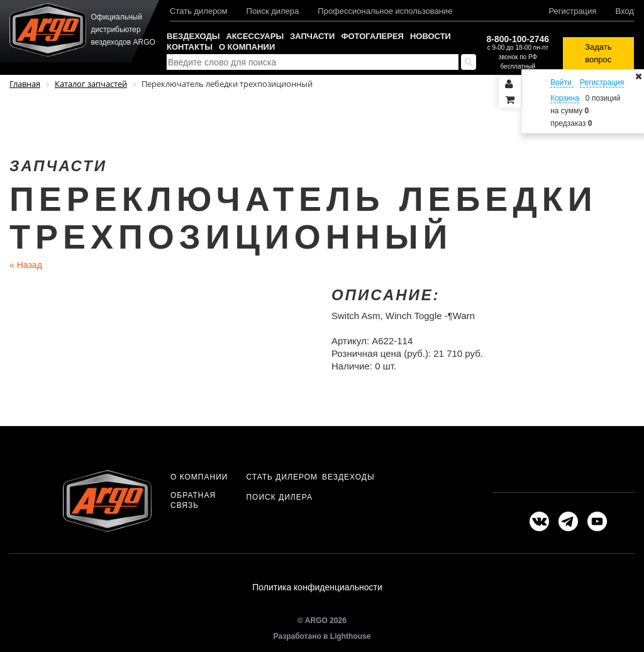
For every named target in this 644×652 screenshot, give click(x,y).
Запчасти (312, 36)
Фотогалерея (372, 36)
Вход (624, 11)
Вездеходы (193, 36)
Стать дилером (199, 11)
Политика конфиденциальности (317, 588)
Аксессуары (255, 36)
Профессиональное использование (385, 11)
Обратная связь (193, 500)
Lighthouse (351, 638)
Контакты (190, 47)
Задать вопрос (598, 53)
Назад (26, 265)
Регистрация (572, 11)
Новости (430, 36)
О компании (247, 47)
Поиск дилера (273, 11)
